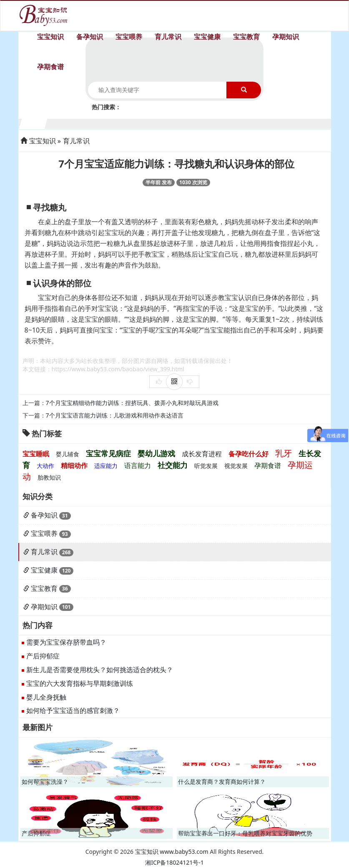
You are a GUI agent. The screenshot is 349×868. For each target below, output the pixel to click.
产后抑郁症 (43, 656)
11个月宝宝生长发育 (290, 123)
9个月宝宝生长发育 (239, 123)
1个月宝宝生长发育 (34, 123)
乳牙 (284, 453)
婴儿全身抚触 (46, 697)
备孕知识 (90, 37)
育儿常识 (168, 37)
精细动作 (74, 465)
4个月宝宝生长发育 (111, 123)
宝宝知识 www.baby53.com (172, 852)
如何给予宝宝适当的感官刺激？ (73, 710)
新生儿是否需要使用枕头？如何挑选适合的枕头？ (100, 670)
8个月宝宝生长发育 (213, 123)
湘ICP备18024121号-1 (174, 862)
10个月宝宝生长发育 (265, 123)
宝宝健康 (207, 37)
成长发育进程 (202, 454)
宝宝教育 (246, 37)
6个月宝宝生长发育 (162, 123)
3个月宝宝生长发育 (85, 123)
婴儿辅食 (68, 454)
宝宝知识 (50, 37)
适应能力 (106, 466)
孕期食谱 (50, 67)
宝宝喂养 (129, 37)
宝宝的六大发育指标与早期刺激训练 (80, 683)
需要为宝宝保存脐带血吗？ (66, 642)
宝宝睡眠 (36, 454)
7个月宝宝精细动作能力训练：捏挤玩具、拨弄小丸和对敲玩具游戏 (132, 403)
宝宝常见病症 (108, 453)
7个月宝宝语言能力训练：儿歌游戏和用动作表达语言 (115, 415)
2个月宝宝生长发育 (59, 123)
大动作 (45, 466)
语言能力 (138, 465)
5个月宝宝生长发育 (136, 123)
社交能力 (173, 465)
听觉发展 (206, 466)
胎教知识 (49, 477)
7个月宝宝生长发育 (188, 123)
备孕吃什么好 (249, 454)
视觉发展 (236, 466)
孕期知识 (286, 37)
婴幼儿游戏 (156, 453)
